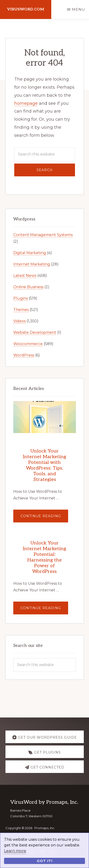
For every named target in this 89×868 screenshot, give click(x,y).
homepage (26, 103)
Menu (78, 9)
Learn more (15, 851)
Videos (19, 321)
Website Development (35, 332)
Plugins (21, 298)
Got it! (45, 861)
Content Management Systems (43, 235)
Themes (21, 310)
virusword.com (26, 9)
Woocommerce (28, 344)
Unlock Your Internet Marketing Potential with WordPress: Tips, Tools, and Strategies (44, 465)
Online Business (28, 287)
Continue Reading (44, 518)
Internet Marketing (32, 264)
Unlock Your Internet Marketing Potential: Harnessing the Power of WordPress (44, 557)
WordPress (24, 355)
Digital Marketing (30, 253)
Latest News (25, 276)
